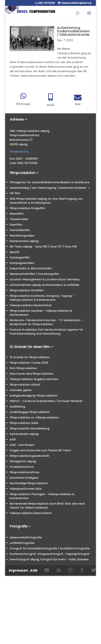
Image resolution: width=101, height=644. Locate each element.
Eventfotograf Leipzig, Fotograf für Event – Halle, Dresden (49, 559)
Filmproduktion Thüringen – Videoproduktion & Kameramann (42, 496)
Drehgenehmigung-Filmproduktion (34, 396)
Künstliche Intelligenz (24, 478)
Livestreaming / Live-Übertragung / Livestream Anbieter (48, 188)
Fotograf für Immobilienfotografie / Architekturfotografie (50, 548)
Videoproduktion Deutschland (31, 305)
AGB (13, 439)
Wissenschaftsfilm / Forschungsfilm (34, 274)
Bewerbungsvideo (22, 236)
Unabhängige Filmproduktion (30, 412)
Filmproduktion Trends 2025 (29, 363)
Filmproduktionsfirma (24, 472)
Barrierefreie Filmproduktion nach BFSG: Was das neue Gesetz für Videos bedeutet (47, 506)
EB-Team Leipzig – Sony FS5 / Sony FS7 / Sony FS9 (43, 247)
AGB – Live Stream (22, 445)
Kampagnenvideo (22, 263)
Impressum (18, 570)
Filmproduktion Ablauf (25, 385)
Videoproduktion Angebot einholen (34, 379)
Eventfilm (16, 225)
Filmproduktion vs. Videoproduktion (34, 417)
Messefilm (17, 214)
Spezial (14, 252)
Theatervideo (19, 219)
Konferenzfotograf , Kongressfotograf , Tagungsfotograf (50, 554)
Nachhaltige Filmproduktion (29, 483)
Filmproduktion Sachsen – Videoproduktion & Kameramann (41, 313)
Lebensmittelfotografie (26, 537)
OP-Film (15, 193)
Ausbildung (17, 407)
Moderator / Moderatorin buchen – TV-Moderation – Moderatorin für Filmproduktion (46, 322)
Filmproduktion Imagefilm (27, 208)
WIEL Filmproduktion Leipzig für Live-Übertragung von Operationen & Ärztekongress (46, 201)
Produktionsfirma (22, 467)
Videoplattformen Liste (26, 489)
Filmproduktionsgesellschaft (29, 456)
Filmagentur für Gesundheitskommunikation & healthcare (50, 182)
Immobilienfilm (20, 230)
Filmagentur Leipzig (23, 461)
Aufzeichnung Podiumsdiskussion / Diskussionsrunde (73, 31)
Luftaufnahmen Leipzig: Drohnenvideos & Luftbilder (45, 285)
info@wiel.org (19, 152)
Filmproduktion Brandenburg (30, 428)
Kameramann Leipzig (24, 241)
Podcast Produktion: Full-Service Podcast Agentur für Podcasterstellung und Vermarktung (46, 332)
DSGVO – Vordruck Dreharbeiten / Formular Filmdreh (46, 401)
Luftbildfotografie (22, 543)
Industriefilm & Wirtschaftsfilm (31, 268)
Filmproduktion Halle (24, 423)
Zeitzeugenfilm (20, 257)
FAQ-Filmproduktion (23, 368)
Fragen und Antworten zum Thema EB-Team (40, 450)
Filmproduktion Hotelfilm (27, 290)
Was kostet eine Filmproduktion (31, 374)
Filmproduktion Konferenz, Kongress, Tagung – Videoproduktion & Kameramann (42, 298)
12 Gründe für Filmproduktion (30, 357)
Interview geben (21, 390)
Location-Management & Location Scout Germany (45, 279)
